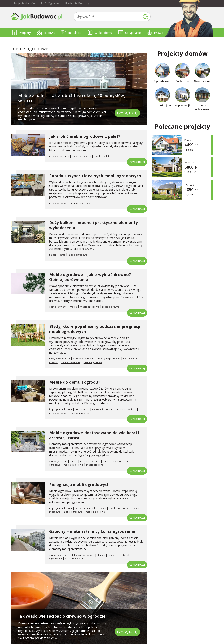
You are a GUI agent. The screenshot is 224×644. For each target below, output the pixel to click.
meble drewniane (59, 156)
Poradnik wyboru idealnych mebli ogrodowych (95, 176)
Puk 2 (188, 140)
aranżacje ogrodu (59, 555)
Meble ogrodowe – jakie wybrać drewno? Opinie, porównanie (90, 277)
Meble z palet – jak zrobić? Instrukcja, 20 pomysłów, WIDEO (72, 98)
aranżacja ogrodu (81, 203)
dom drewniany (58, 307)
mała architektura (75, 559)
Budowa (46, 33)
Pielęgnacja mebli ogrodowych (80, 485)
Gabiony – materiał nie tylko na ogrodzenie (92, 531)
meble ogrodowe (81, 156)
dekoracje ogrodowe (83, 555)
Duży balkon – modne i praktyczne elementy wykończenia (94, 225)
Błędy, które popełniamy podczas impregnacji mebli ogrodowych (95, 329)
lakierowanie (82, 409)
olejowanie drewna (82, 413)
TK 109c (189, 185)
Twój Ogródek (50, 3)
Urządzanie (130, 33)
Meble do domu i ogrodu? (75, 382)
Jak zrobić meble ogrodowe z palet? (85, 136)
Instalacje (71, 33)
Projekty (21, 33)
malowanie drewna (103, 409)
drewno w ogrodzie (84, 358)
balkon (53, 255)
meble (73, 307)
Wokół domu (100, 33)
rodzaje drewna (111, 307)
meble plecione (95, 465)
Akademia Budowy (77, 3)
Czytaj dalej (127, 113)
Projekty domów (25, 3)
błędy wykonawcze (59, 358)
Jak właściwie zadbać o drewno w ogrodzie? (63, 616)
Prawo (155, 33)
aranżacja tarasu (58, 461)
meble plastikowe (73, 465)
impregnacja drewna (109, 358)
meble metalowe (112, 461)
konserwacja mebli (85, 508)
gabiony (112, 555)
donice (101, 555)
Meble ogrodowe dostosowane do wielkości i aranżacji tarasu (94, 435)
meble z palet (102, 156)
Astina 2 (189, 162)
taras (62, 255)
